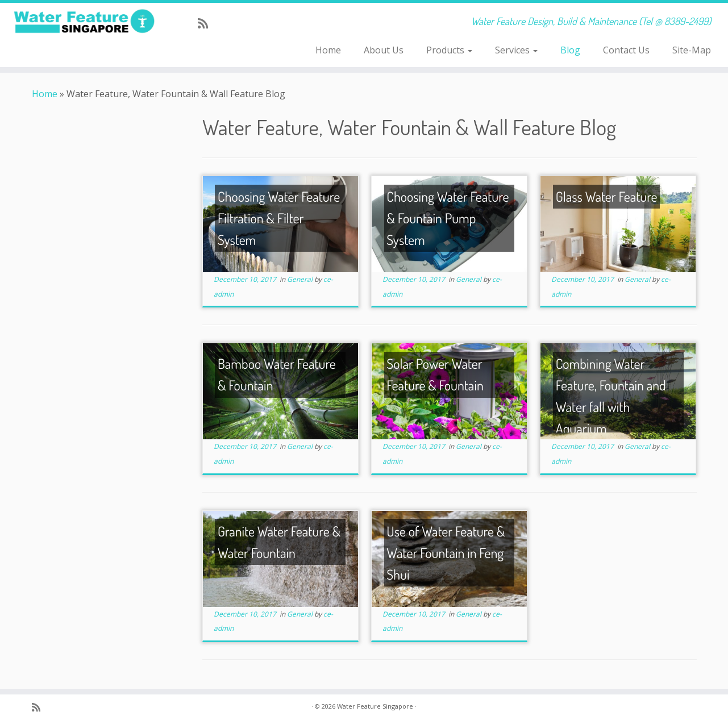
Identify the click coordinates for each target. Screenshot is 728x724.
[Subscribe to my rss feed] (207, 23)
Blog (570, 50)
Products (449, 50)
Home (328, 50)
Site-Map (692, 50)
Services (516, 50)
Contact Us (626, 50)
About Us (384, 50)
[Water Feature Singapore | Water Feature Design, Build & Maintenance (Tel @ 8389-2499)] (84, 21)
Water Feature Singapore (375, 706)
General (301, 279)
